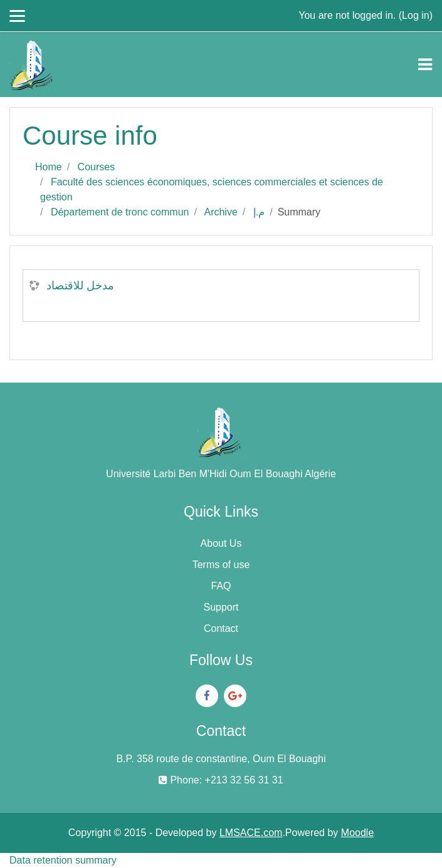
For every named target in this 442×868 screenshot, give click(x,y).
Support (221, 607)
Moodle (357, 833)
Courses (97, 167)
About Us (221, 543)
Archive (220, 212)
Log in (416, 15)
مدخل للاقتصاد (80, 286)
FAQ (221, 586)
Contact (221, 628)
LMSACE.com (251, 833)
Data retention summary (63, 860)
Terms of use (221, 565)
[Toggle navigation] (425, 65)
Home (49, 167)
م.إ (259, 212)
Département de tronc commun (120, 212)
